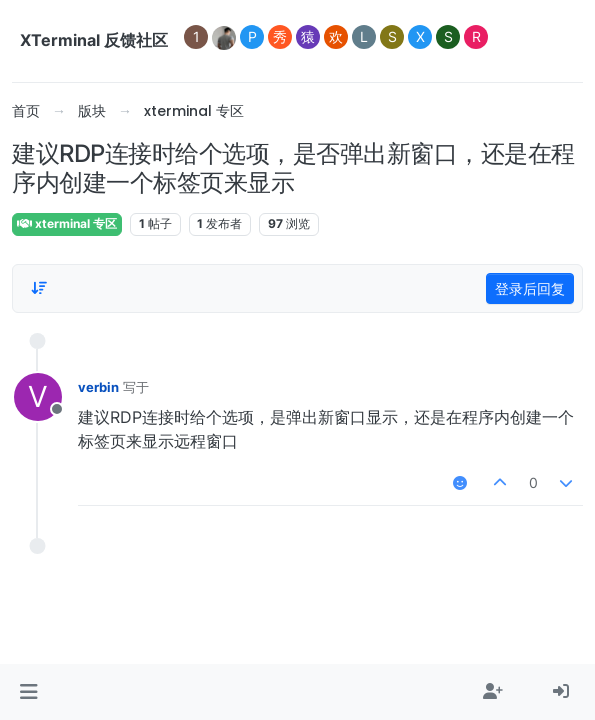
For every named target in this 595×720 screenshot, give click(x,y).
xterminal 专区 (67, 223)
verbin (98, 387)
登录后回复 (530, 288)
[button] (28, 692)
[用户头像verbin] (38, 397)
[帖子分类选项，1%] (39, 288)
